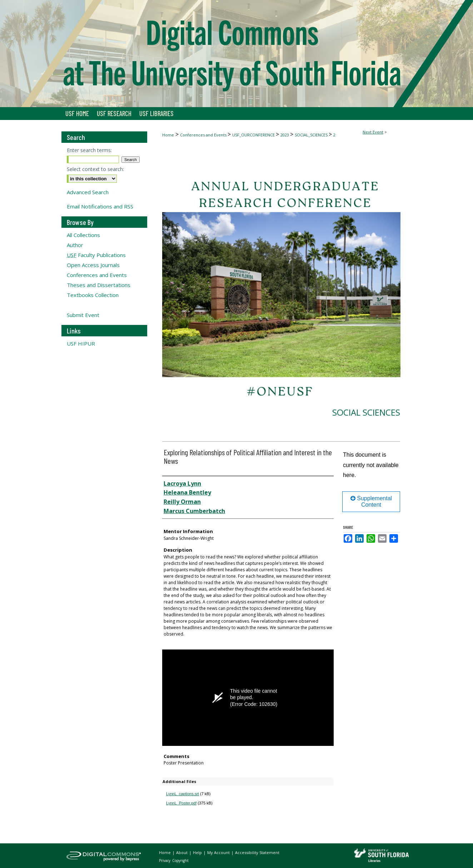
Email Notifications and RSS (100, 206)
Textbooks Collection (93, 295)
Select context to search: (95, 169)
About (182, 852)
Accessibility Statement (257, 852)
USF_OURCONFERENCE (254, 135)
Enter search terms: (89, 150)
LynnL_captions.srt (183, 794)
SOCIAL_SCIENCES (312, 135)
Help (198, 852)
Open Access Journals (93, 265)
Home (168, 135)
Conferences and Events (204, 135)
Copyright (180, 861)
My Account (219, 852)
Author (75, 245)
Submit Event (83, 315)
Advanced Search (88, 192)
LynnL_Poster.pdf (181, 803)
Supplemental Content (371, 501)
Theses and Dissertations (99, 285)
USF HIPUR (81, 343)
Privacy (165, 861)
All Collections (83, 235)
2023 (285, 135)
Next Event (373, 132)
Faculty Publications (96, 255)
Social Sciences (366, 412)
